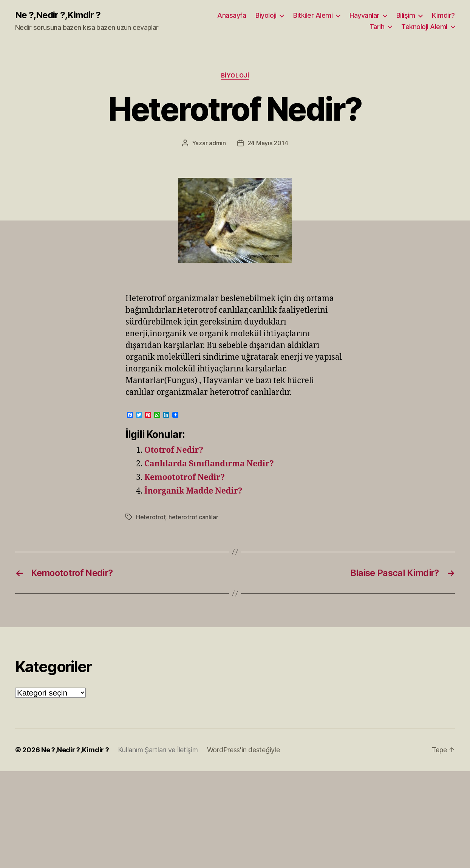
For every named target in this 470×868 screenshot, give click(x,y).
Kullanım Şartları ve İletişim (158, 750)
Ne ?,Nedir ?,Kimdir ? (58, 15)
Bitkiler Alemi (313, 15)
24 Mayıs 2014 (268, 143)
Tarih (377, 27)
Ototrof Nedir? (174, 450)
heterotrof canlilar (193, 517)
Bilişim (406, 15)
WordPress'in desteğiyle (244, 750)
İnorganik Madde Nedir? (193, 491)
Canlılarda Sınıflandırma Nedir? (209, 464)
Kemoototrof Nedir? (185, 477)
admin (217, 143)
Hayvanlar (364, 15)
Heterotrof (151, 517)
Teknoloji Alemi (424, 27)
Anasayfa (232, 15)
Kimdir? (443, 15)
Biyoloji (266, 15)
